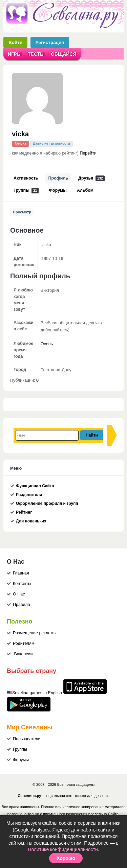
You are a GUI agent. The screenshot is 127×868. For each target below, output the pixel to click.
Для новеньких (31, 521)
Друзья (91, 178)
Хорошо (66, 858)
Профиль (58, 178)
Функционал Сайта (35, 486)
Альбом (85, 190)
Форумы (58, 190)
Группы (26, 191)
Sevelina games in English (37, 693)
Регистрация (50, 42)
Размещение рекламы (35, 633)
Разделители (29, 495)
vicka (20, 134)
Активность (26, 178)
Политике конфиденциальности (63, 849)
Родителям (24, 643)
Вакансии (23, 654)
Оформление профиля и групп (47, 503)
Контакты (22, 584)
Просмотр (22, 212)
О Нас (19, 594)
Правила (22, 605)
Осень (47, 344)
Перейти (88, 153)
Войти (15, 42)
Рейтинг (24, 512)
